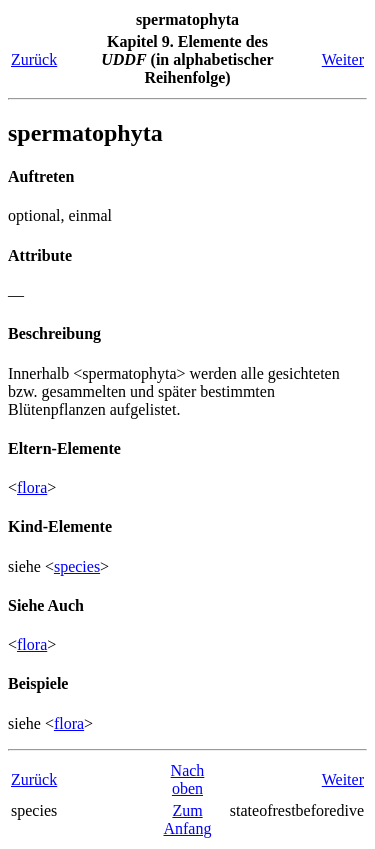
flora (32, 487)
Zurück (34, 59)
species (77, 566)
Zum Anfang (187, 819)
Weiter (343, 59)
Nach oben (188, 779)
